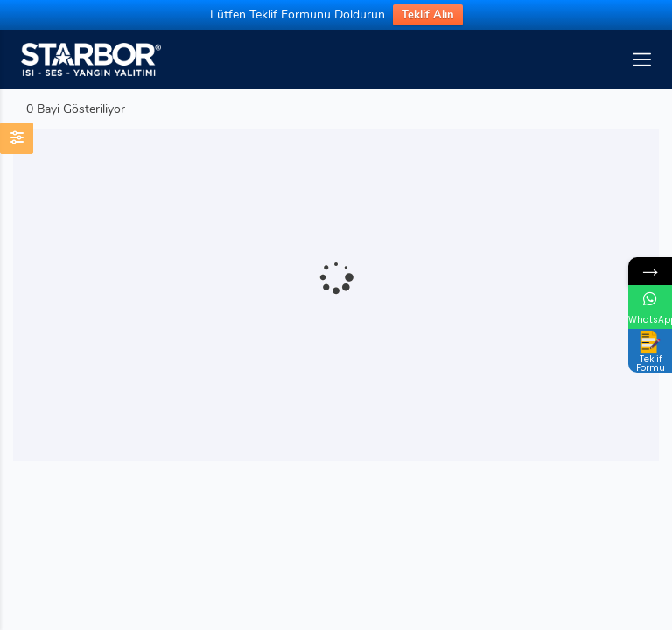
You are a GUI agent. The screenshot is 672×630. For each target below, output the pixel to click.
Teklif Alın (428, 15)
